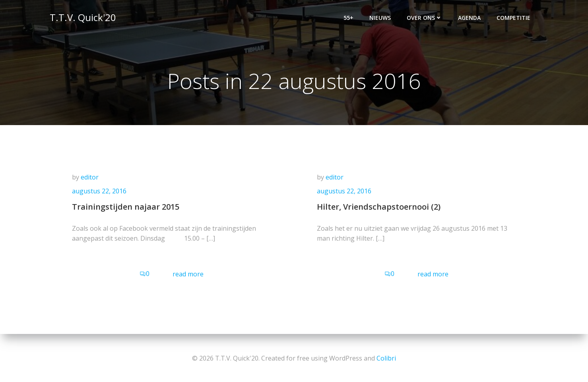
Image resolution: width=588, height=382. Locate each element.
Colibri (386, 358)
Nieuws (381, 18)
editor (91, 179)
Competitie (514, 18)
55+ (349, 18)
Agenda (470, 18)
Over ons (425, 18)
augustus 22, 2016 (100, 193)
